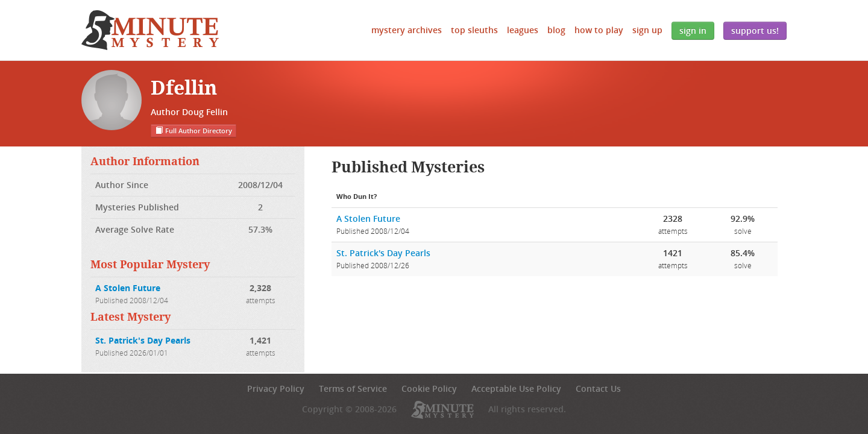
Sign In (693, 30)
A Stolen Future (128, 288)
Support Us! (755, 30)
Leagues (523, 30)
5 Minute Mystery (150, 30)
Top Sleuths (474, 30)
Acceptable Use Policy (516, 388)
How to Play (599, 30)
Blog (556, 30)
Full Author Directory (193, 131)
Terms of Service (353, 388)
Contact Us (598, 388)
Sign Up (647, 30)
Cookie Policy (429, 388)
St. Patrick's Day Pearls (143, 340)
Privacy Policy (276, 388)
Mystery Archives (407, 30)
